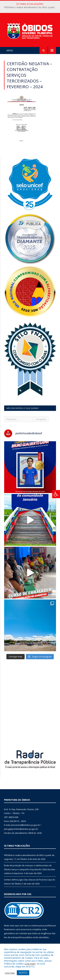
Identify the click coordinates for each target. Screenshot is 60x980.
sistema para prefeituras (43, 926)
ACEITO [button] (23, 973)
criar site (24, 926)
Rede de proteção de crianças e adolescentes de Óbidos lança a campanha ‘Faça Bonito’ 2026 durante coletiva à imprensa (30, 869)
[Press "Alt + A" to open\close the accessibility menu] (56, 494)
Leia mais (30, 964)
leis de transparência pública (18, 937)
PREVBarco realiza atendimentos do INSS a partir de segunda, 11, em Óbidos (31, 7)
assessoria (26, 929)
